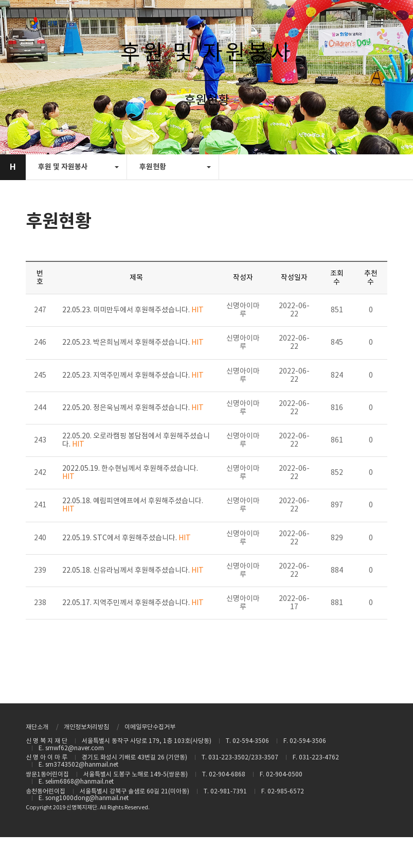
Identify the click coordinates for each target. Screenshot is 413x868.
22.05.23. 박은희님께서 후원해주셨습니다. (133, 343)
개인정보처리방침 (86, 727)
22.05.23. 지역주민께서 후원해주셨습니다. (133, 376)
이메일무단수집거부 (150, 727)
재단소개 (37, 727)
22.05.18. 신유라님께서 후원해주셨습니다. (133, 571)
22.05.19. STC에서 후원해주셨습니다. (127, 538)
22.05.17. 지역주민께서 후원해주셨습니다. (133, 603)
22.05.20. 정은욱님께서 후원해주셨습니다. (133, 408)
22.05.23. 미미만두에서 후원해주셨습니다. (133, 310)
